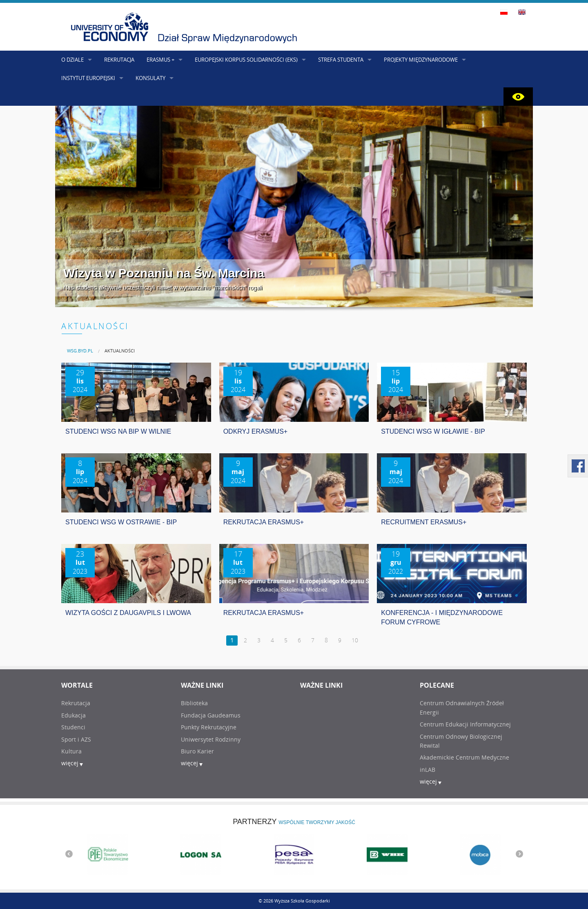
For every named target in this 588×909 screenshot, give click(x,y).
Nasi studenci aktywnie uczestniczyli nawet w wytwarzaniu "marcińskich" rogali (163, 287)
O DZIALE (72, 60)
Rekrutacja (76, 703)
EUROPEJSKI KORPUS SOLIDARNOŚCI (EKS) (246, 60)
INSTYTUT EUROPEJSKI (88, 78)
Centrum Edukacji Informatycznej (465, 724)
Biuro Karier (197, 751)
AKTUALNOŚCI (120, 351)
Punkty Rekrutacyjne (209, 727)
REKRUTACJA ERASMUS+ (264, 522)
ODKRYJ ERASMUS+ (256, 431)
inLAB (428, 770)
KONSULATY (150, 78)
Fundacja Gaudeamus (211, 715)
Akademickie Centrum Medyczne (464, 757)
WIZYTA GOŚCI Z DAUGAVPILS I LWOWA (128, 613)
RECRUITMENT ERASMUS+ (424, 522)
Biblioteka (194, 703)
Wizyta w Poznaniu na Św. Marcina (164, 273)
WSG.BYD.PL (80, 351)
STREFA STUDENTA (341, 60)
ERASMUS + (160, 60)
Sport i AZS (76, 739)
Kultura (71, 751)
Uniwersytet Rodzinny (211, 739)
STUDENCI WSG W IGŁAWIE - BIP (433, 431)
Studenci (73, 727)
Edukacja (73, 715)
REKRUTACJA (119, 60)
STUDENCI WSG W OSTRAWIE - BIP (121, 522)
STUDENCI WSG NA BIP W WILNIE (118, 431)
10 (355, 640)
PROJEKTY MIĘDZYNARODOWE (421, 60)
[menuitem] (80, 351)
